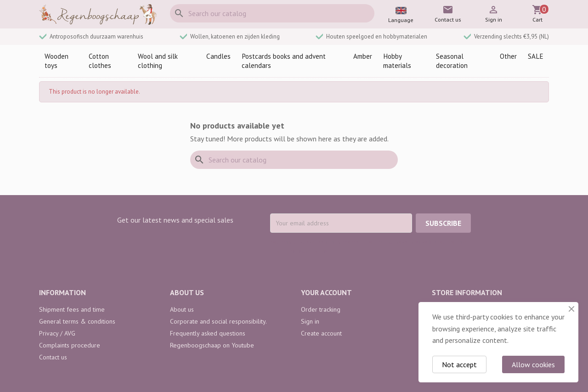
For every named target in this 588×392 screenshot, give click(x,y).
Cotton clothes (100, 61)
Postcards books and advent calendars (284, 61)
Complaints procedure (70, 345)
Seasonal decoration (452, 61)
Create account (321, 333)
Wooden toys (57, 61)
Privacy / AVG (57, 333)
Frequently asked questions (208, 333)
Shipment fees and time (72, 309)
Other (508, 56)
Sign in (310, 321)
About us (182, 309)
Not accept (459, 364)
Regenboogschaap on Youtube (212, 345)
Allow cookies (533, 364)
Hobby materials (397, 61)
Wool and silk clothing (158, 61)
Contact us (53, 357)
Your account (326, 292)
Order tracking (321, 309)
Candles (218, 56)
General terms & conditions (77, 321)
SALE (536, 56)
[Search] (272, 13)
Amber (363, 56)
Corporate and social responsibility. (218, 321)
